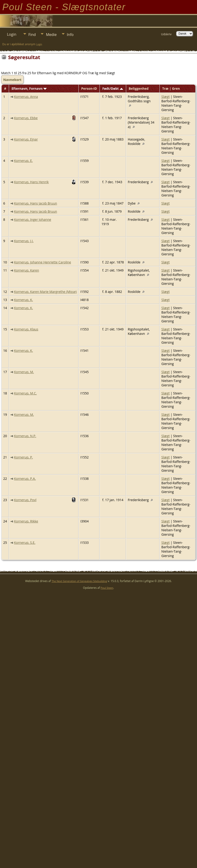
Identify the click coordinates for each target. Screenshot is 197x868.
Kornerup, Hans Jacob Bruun (36, 203)
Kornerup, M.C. (25, 393)
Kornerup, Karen (27, 270)
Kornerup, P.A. (25, 479)
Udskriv (166, 34)
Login (12, 34)
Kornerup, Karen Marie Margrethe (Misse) (45, 292)
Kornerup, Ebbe (26, 118)
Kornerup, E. (23, 161)
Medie (51, 35)
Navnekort (12, 80)
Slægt (166, 97)
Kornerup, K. (24, 300)
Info (70, 35)
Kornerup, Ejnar (26, 139)
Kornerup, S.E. (25, 543)
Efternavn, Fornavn (29, 88)
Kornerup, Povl (25, 500)
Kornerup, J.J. (24, 241)
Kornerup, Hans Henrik (31, 182)
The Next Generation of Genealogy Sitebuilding (79, 581)
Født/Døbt (113, 88)
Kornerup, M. (24, 372)
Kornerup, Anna (26, 97)
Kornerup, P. (23, 457)
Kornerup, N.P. (25, 436)
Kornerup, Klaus (26, 329)
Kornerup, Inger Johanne (33, 219)
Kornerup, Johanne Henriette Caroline (43, 262)
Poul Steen (107, 588)
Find (32, 35)
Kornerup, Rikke (26, 521)
